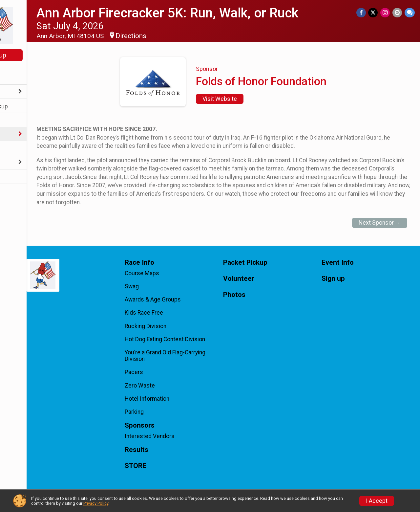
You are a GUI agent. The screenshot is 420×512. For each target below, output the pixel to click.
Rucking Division (173, 326)
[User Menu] (31, 72)
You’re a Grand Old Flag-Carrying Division (192, 356)
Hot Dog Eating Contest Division (192, 339)
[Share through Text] (410, 13)
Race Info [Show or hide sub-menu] (18, 92)
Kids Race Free (171, 313)
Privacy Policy (96, 503)
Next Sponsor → (380, 223)
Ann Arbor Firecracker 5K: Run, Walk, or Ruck (203, 13)
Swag (159, 286)
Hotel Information (174, 399)
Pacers (161, 372)
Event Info (19, 120)
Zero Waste (167, 386)
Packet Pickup (24, 106)
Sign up (31, 55)
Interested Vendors (177, 436)
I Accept (377, 501)
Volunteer (18, 149)
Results (15, 177)
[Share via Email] (398, 13)
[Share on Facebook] (363, 13)
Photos (15, 191)
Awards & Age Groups (180, 300)
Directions (167, 36)
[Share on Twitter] (375, 13)
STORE (15, 220)
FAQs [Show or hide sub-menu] (12, 163)
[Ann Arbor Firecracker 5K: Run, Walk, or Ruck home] (31, 25)
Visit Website (238, 99)
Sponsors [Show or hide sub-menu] (18, 134)
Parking (161, 412)
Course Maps (169, 273)
